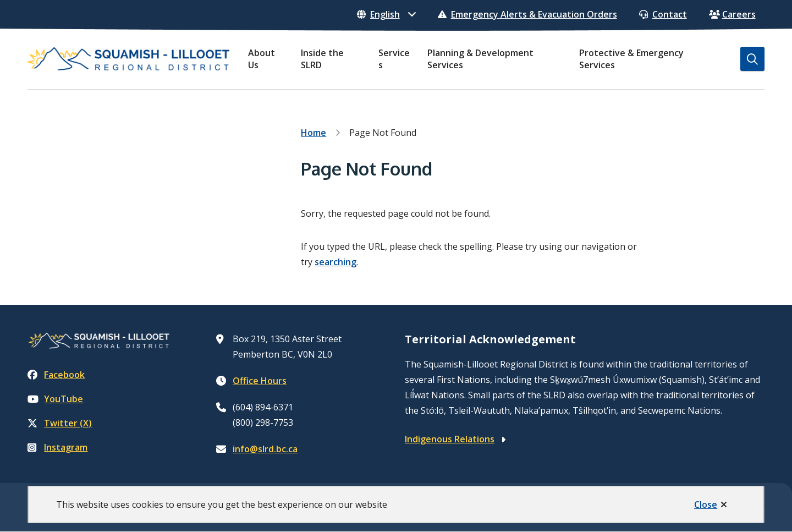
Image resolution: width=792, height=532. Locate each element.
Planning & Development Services (480, 59)
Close (706, 504)
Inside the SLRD (322, 59)
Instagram (57, 447)
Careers (732, 14)
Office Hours (260, 381)
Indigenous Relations (450, 439)
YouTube (55, 399)
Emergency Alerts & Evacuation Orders (527, 14)
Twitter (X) (60, 423)
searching (335, 262)
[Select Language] (386, 14)
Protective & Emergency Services (631, 59)
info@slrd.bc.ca (265, 449)
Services (394, 59)
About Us (262, 59)
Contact (663, 14)
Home (313, 133)
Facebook (56, 375)
